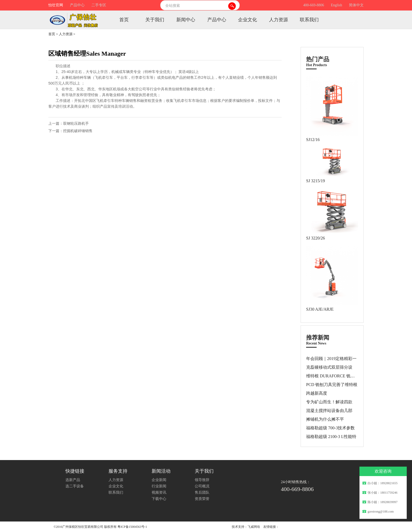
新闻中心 (186, 20)
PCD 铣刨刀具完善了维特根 (332, 385)
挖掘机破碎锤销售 (78, 131)
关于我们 (155, 20)
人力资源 (279, 20)
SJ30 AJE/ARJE (320, 309)
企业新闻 (159, 480)
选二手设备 (75, 486)
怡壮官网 (56, 5)
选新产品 (73, 480)
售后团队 (202, 492)
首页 (124, 20)
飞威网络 (254, 527)
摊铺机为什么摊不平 (325, 419)
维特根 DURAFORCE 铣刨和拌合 (337, 376)
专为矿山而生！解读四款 (329, 402)
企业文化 (248, 20)
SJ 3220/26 (316, 238)
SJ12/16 (313, 140)
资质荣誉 (202, 499)
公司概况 (202, 486)
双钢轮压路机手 (76, 124)
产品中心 (77, 5)
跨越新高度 (317, 393)
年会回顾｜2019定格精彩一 (331, 359)
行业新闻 (159, 486)
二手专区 (99, 5)
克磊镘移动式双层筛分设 (329, 367)
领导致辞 (202, 480)
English (336, 5)
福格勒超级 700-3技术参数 (330, 428)
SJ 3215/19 (316, 181)
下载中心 (159, 499)
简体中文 (356, 5)
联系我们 (309, 20)
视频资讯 (159, 492)
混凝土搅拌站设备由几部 (329, 411)
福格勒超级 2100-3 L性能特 (331, 437)
